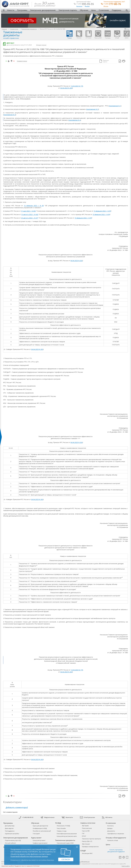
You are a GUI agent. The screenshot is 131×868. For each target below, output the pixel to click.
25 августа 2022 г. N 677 (30, 218)
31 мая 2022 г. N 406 (28, 211)
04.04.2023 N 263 (66, 88)
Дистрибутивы (10, 826)
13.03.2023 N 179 (77, 86)
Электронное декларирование (43, 10)
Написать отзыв (113, 840)
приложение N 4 (75, 120)
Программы (22, 10)
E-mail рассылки (87, 817)
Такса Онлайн (61, 828)
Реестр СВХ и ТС (87, 841)
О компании (104, 10)
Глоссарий (36, 834)
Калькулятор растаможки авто (67, 836)
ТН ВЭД (58, 823)
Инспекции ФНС (87, 853)
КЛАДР (83, 851)
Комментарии (22, 61)
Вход (127, 29)
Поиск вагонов (87, 828)
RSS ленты (107, 817)
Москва (106, 6)
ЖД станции (86, 844)
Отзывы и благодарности (116, 838)
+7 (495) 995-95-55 (26, 817)
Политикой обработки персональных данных (29, 856)
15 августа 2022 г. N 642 (30, 214)
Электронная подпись (68, 10)
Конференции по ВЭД (40, 828)
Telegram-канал (47, 817)
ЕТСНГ (84, 836)
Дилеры (87, 6)
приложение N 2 (92, 109)
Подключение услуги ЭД (13, 840)
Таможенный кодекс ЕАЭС (65, 843)
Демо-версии (9, 828)
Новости (11, 10)
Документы (111, 831)
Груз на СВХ (86, 831)
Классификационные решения (67, 834)
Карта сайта (126, 866)
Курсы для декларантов (40, 826)
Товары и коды (62, 831)
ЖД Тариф (85, 826)
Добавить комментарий (17, 807)
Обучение (84, 10)
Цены (94, 10)
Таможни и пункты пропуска (91, 839)
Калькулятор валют (39, 840)
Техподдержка (10, 831)
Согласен (66, 859)
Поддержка (117, 10)
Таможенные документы (13, 34)
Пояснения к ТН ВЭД (63, 826)
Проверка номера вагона (90, 847)
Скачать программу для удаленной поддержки (116, 851)
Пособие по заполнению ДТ (42, 831)
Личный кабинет (10, 843)
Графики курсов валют (40, 843)
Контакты (79, 6)
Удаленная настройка (12, 834)
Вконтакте (67, 817)
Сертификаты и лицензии (116, 834)
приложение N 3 (10, 115)
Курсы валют (36, 838)
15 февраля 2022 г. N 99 (34, 206)
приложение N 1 (115, 106)
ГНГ (83, 833)
